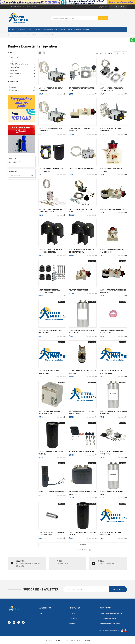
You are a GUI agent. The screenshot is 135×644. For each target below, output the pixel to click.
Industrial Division (15, 73)
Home (10, 52)
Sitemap (72, 624)
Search (103, 18)
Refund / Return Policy (108, 618)
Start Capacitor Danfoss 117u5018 (52, 492)
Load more (83, 545)
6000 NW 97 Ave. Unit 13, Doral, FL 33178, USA (28, 565)
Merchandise (14, 70)
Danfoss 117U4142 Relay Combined (113, 209)
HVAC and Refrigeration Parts (19, 64)
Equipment (13, 61)
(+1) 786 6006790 (62, 563)
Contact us (73, 618)
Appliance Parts (14, 67)
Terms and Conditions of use (110, 624)
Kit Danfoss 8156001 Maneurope (81, 451)
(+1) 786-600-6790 (31, 7)
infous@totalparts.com (17, 7)
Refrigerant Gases (15, 58)
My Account (103, 7)
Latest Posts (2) (15, 162)
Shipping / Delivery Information (111, 613)
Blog (40, 613)
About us (72, 613)
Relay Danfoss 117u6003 (78, 290)
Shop (11, 76)
